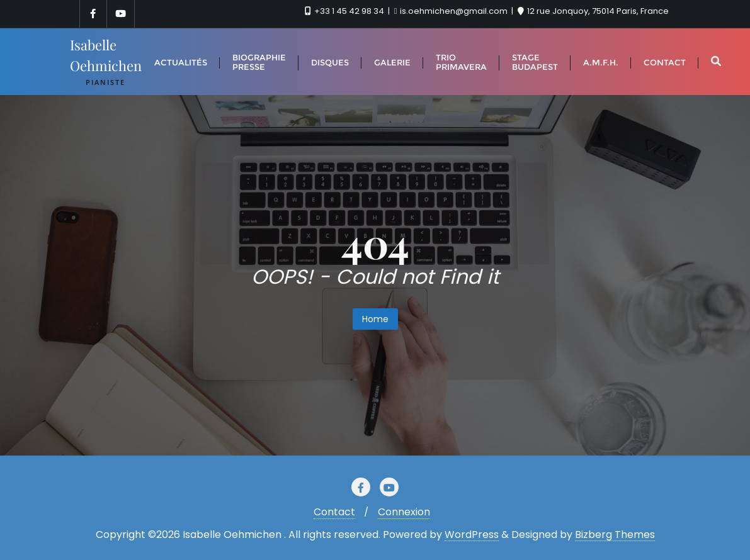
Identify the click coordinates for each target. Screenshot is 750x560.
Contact (334, 512)
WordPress (472, 535)
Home (375, 319)
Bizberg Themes (615, 535)
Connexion (404, 512)
